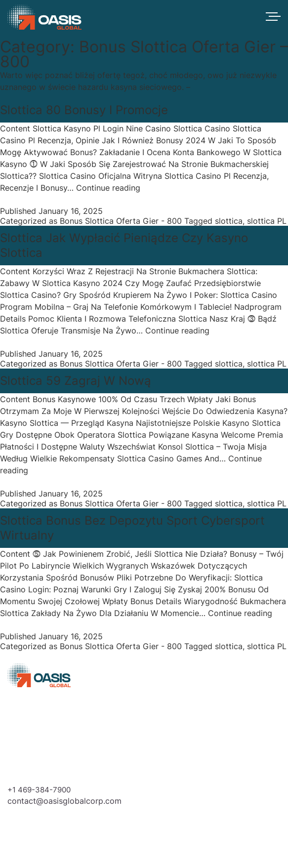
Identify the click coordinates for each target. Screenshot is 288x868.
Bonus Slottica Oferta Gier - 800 (121, 221)
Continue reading (108, 188)
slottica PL (267, 221)
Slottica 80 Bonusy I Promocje (84, 110)
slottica (229, 221)
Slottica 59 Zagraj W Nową (76, 381)
